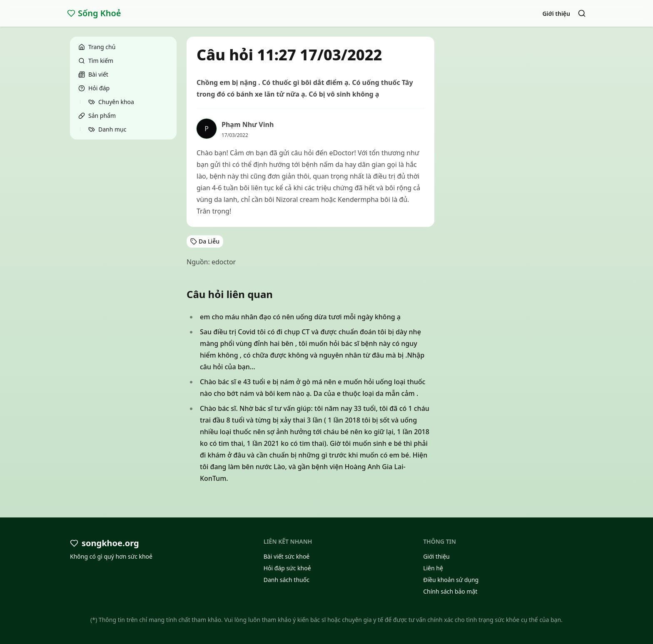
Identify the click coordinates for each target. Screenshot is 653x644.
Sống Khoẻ (94, 13)
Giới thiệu (556, 14)
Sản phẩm (97, 116)
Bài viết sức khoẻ (287, 556)
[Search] (582, 13)
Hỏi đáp (94, 88)
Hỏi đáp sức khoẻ (287, 568)
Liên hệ (433, 568)
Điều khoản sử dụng (451, 580)
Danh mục (107, 129)
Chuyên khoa (111, 102)
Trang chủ (97, 47)
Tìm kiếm (96, 61)
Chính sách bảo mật (450, 591)
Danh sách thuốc (287, 580)
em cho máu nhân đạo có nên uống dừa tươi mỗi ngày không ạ (300, 317)
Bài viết (93, 74)
